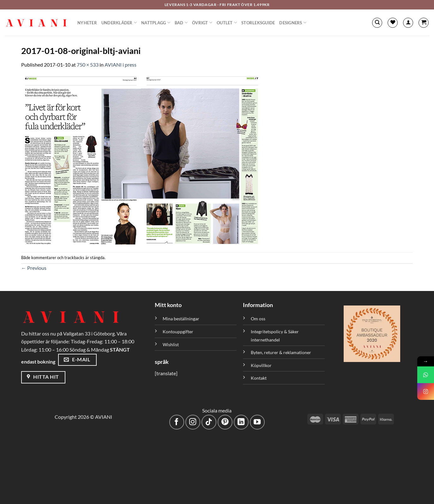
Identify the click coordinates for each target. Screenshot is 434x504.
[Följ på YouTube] (257, 422)
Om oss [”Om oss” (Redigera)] (258, 319)
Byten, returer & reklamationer (281, 352)
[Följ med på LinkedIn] (241, 422)
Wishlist (171, 344)
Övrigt (202, 23)
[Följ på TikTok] (209, 422)
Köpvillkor (261, 365)
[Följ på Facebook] (177, 422)
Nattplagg (156, 23)
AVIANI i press (121, 65)
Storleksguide (258, 23)
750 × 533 (88, 65)
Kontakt (259, 378)
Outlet (227, 23)
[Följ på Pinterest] (225, 422)
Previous (34, 268)
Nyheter (87, 23)
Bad (181, 23)
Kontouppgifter (178, 332)
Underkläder (119, 23)
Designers (293, 23)
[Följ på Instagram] (193, 422)
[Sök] (377, 23)
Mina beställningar (181, 319)
